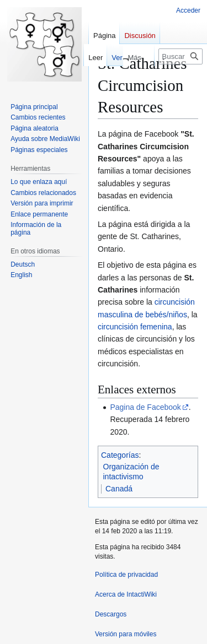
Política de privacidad (126, 575)
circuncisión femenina (135, 327)
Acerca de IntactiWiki (126, 594)
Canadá (119, 489)
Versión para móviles (126, 634)
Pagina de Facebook (145, 407)
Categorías (120, 455)
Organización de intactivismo (131, 472)
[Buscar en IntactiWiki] (181, 56)
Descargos (111, 614)
